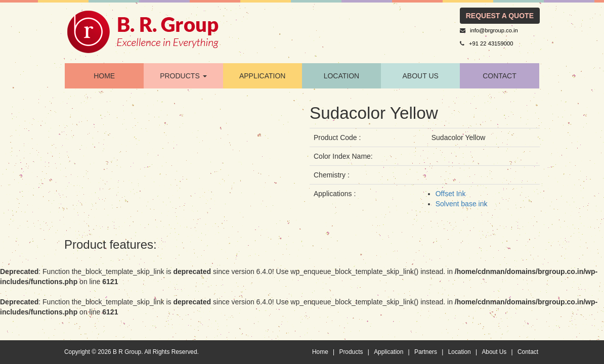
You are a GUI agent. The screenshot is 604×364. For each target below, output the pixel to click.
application (263, 76)
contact (500, 76)
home (104, 76)
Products (351, 352)
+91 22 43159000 (491, 43)
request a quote (500, 16)
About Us (421, 76)
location (342, 76)
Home (320, 352)
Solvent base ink (462, 204)
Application (389, 352)
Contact (528, 352)
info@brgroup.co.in (494, 30)
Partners (426, 352)
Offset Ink (451, 194)
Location (460, 352)
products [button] (183, 76)
